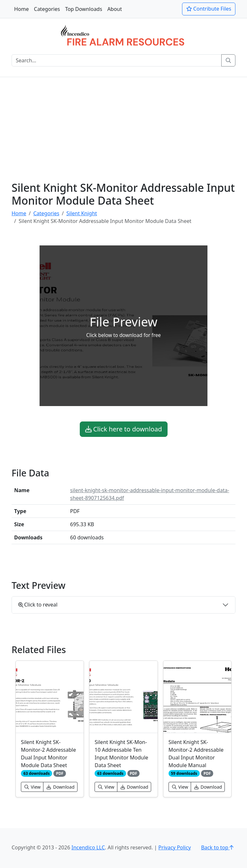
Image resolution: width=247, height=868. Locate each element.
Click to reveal (38, 605)
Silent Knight (82, 213)
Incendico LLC (88, 847)
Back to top (218, 847)
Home (22, 9)
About (115, 9)
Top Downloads (83, 9)
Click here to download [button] (124, 429)
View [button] (32, 787)
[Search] (117, 60)
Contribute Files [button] (209, 9)
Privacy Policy (174, 847)
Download (60, 787)
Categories (47, 9)
